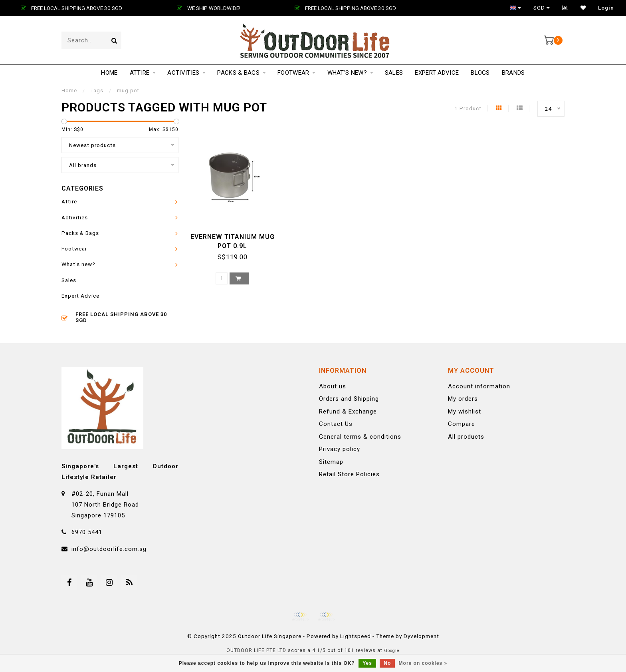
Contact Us (336, 424)
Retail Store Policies (349, 474)
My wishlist (465, 412)
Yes (367, 663)
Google (392, 651)
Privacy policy (340, 449)
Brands (513, 73)
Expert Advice (437, 73)
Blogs (480, 73)
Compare (462, 424)
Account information (479, 386)
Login (606, 8)
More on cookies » (423, 663)
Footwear (293, 73)
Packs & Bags (238, 73)
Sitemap (331, 462)
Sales (394, 73)
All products (466, 437)
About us (333, 386)
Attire (140, 73)
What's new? (347, 73)
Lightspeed (356, 636)
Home (109, 73)
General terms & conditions (360, 437)
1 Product (468, 108)
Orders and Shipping (349, 399)
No (387, 663)
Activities (183, 73)
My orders (463, 399)
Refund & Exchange (348, 412)
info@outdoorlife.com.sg (109, 549)
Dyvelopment (421, 636)
